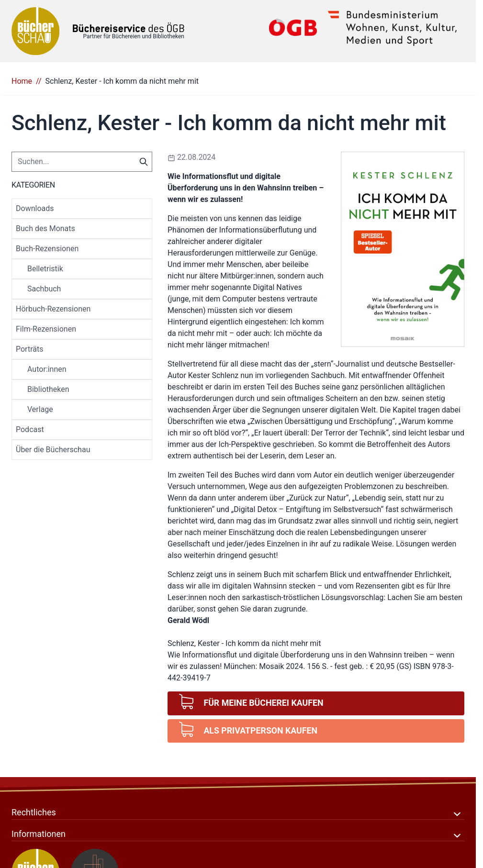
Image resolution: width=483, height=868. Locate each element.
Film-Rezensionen (46, 329)
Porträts (29, 349)
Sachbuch (44, 289)
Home (22, 81)
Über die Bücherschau (53, 450)
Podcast (30, 429)
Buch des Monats (45, 228)
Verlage (40, 409)
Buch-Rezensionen (47, 249)
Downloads (35, 208)
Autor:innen (47, 369)
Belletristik (45, 269)
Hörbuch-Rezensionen (53, 309)
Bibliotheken (48, 389)
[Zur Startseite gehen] (129, 28)
